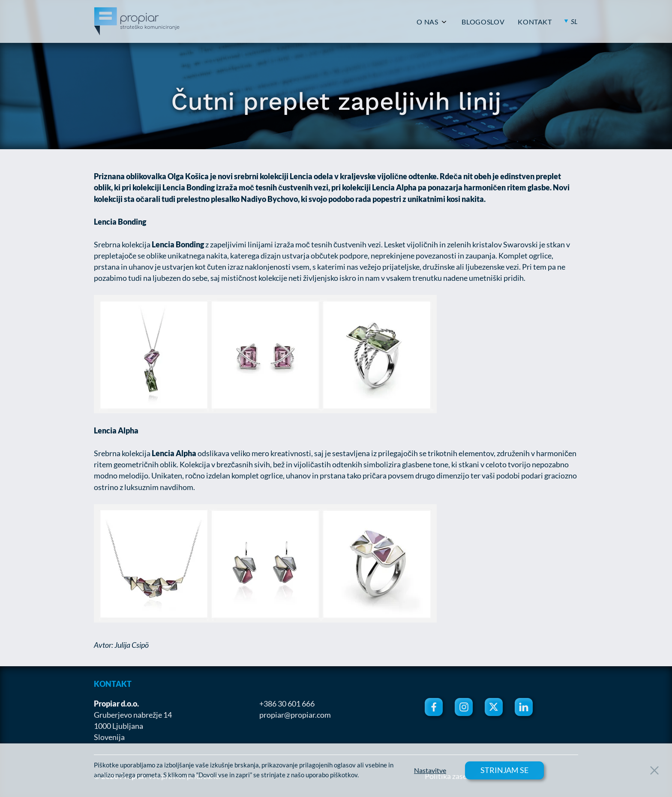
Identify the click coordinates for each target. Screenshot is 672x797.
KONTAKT (535, 22)
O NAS (427, 22)
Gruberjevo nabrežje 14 (133, 715)
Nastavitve (430, 770)
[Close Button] (654, 770)
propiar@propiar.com (295, 715)
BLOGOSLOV (483, 22)
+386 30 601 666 (287, 704)
